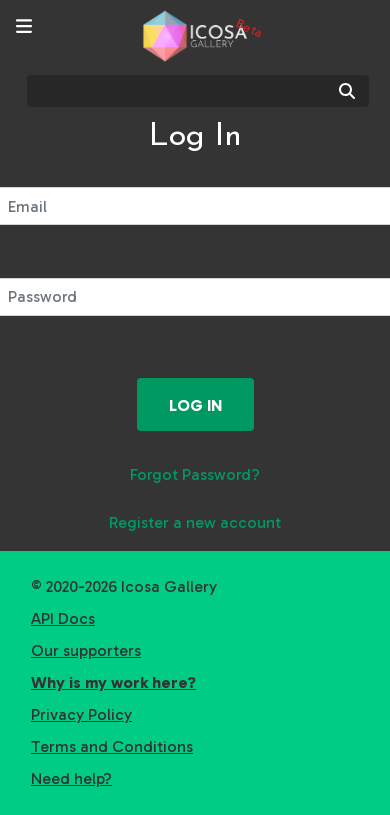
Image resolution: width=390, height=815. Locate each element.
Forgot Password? (195, 474)
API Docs (63, 618)
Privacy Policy (81, 714)
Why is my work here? (113, 682)
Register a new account (195, 522)
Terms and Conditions (112, 746)
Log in (195, 405)
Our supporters (86, 650)
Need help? (71, 778)
